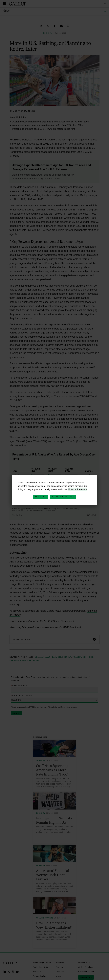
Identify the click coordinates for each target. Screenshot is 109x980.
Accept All (41, 497)
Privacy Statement (78, 489)
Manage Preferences (63, 497)
